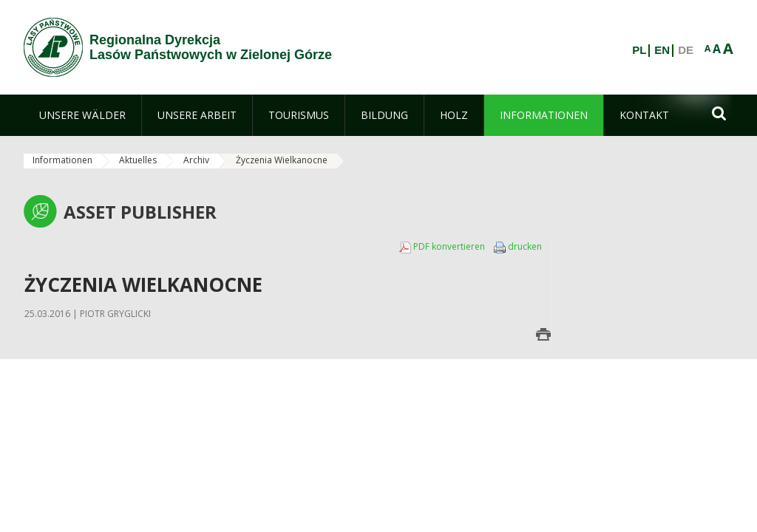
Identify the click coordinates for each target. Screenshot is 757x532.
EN (662, 50)
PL (639, 50)
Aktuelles (138, 160)
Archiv (196, 160)
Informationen (62, 160)
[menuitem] (82, 115)
